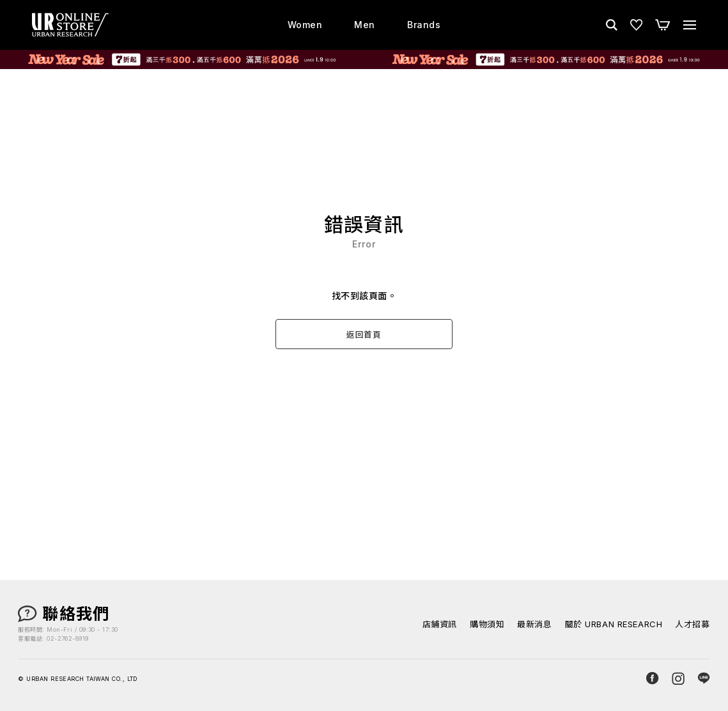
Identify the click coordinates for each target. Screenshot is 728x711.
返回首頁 (364, 335)
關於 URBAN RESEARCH (614, 624)
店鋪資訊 (440, 624)
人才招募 (692, 624)
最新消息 (534, 624)
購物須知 (487, 624)
